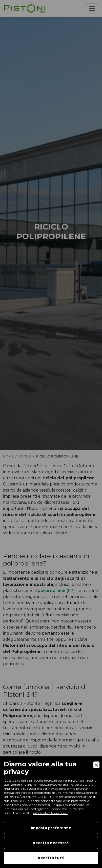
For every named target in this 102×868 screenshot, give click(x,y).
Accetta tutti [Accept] (51, 858)
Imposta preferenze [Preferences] (51, 828)
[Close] (96, 765)
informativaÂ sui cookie (50, 813)
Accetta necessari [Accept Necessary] (51, 843)
